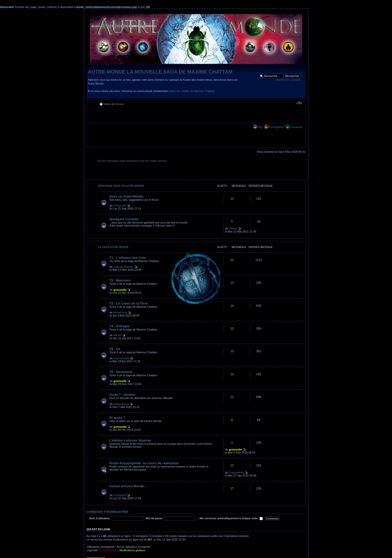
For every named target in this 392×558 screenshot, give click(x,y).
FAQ (260, 127)
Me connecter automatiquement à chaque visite (231, 518)
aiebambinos (121, 404)
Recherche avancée (288, 80)
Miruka (118, 335)
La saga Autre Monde (113, 247)
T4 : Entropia (120, 326)
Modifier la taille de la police (299, 103)
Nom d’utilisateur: (100, 518)
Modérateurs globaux (132, 550)
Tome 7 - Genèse (123, 395)
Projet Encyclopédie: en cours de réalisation (144, 463)
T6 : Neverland (121, 372)
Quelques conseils (124, 219)
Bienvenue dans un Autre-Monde (121, 186)
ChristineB (120, 205)
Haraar (233, 228)
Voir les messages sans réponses (117, 161)
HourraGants (121, 358)
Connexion (296, 127)
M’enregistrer (276, 127)
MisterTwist (120, 312)
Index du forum (114, 104)
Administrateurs (108, 550)
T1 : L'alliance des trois (128, 258)
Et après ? (117, 418)
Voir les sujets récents (153, 161)
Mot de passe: (154, 518)
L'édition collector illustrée (130, 440)
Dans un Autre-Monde (127, 196)
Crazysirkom (236, 472)
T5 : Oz (115, 349)
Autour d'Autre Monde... (128, 486)
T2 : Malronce (120, 280)
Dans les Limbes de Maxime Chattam (192, 91)
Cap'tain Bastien (123, 267)
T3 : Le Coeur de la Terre (129, 303)
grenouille (120, 290)
